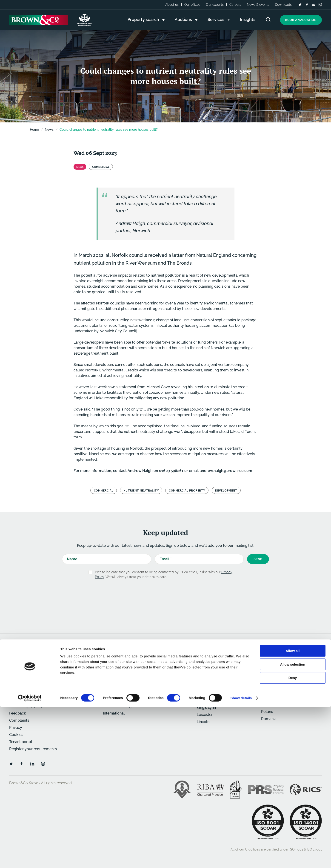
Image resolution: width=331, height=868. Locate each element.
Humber (204, 700)
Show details (241, 859)
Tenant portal (21, 742)
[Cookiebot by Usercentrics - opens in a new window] (30, 859)
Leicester (205, 715)
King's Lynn (206, 707)
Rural (108, 678)
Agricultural (113, 685)
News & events (258, 5)
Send (258, 559)
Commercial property (187, 490)
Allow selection (292, 825)
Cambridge (206, 686)
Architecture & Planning (123, 692)
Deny (293, 839)
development (226, 490)
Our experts (215, 5)
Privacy (16, 728)
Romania (269, 719)
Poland (267, 712)
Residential (113, 663)
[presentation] (156, 594)
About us (172, 5)
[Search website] (268, 19)
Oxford (267, 670)
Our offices (192, 5)
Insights (16, 663)
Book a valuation (301, 20)
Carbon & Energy (118, 706)
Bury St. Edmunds (212, 679)
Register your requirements (33, 749)
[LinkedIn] (314, 5)
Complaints (19, 720)
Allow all (293, 812)
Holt (201, 693)
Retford (268, 678)
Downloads (283, 5)
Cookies (16, 735)
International (114, 713)
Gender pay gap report (29, 706)
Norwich (268, 663)
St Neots (269, 685)
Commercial (104, 490)
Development (115, 699)
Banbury (204, 672)
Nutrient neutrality (141, 490)
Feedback (18, 713)
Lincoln (203, 722)
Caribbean (270, 705)
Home (34, 130)
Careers (235, 5)
